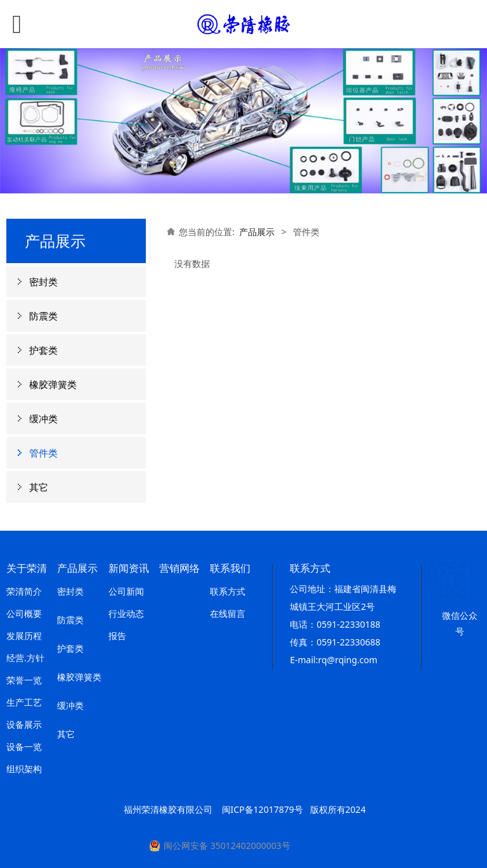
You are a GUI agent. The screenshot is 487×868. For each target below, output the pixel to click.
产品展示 (257, 232)
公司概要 (24, 613)
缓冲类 (43, 418)
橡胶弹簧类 (53, 384)
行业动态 (126, 613)
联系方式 (228, 591)
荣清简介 (24, 591)
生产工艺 (24, 702)
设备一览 (24, 747)
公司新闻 (126, 591)
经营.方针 (25, 658)
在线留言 (228, 613)
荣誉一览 (24, 680)
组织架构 (24, 769)
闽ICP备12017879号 (263, 809)
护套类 (43, 350)
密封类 (43, 282)
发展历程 (24, 636)
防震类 (43, 316)
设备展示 (24, 724)
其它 (39, 487)
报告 (117, 636)
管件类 (43, 453)
